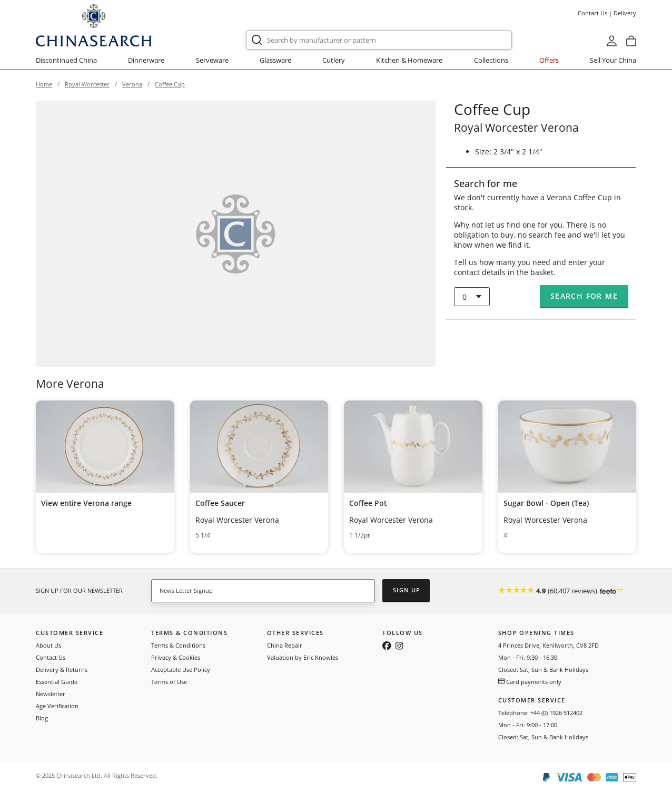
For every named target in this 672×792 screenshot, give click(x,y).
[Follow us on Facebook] (387, 647)
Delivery (625, 13)
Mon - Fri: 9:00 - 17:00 (528, 725)
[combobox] (379, 40)
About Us (48, 645)
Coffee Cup (170, 84)
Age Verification (57, 706)
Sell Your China (613, 60)
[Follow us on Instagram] (399, 647)
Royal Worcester (87, 84)
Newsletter (51, 694)
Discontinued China (66, 60)
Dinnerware (146, 60)
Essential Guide (57, 682)
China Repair (285, 645)
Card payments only (530, 682)
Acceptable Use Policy (181, 669)
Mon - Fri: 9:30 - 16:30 (528, 657)
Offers (549, 60)
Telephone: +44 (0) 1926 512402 (540, 713)
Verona (132, 84)
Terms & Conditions (178, 645)
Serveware (212, 60)
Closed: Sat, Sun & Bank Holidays (543, 669)
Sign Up (407, 590)
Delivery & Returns (62, 669)
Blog (42, 718)
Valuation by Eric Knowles (303, 657)
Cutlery (334, 60)
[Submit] (257, 40)
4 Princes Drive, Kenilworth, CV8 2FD (549, 645)
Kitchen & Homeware (409, 60)
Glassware (275, 60)
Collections (491, 60)
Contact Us (592, 13)
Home (44, 84)
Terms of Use (169, 682)
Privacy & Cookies (176, 657)
